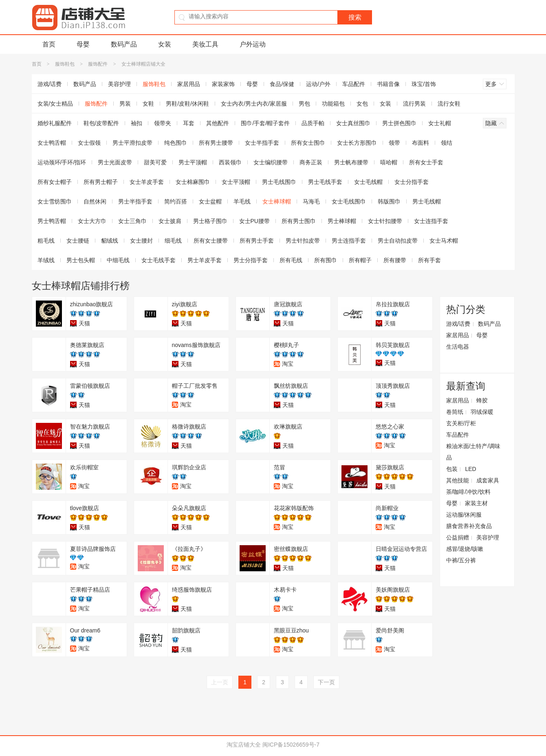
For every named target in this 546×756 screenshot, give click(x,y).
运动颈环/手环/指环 (62, 162)
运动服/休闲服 (464, 515)
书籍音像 (388, 84)
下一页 (326, 682)
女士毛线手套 (159, 260)
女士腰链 (78, 241)
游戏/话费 (50, 84)
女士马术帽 (444, 241)
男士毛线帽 (427, 201)
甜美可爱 (155, 162)
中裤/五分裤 (461, 560)
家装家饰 (223, 84)
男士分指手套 (251, 260)
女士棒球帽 (277, 201)
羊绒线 (46, 260)
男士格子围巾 (210, 221)
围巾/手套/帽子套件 (265, 123)
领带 (394, 143)
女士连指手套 (431, 221)
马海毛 (311, 201)
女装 (165, 44)
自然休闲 (95, 201)
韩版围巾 (389, 201)
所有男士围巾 (299, 221)
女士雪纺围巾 (55, 201)
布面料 (421, 143)
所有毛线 (291, 260)
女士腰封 (141, 241)
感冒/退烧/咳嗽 (465, 549)
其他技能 (458, 480)
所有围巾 (326, 260)
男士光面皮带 (115, 162)
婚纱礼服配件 (55, 123)
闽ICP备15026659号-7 (291, 745)
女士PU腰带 (254, 221)
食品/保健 (282, 84)
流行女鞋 (449, 104)
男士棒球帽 (342, 221)
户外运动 (253, 44)
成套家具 (488, 480)
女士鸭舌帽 (52, 143)
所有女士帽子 (55, 182)
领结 (447, 143)
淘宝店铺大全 (244, 745)
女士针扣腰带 (385, 221)
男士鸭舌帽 (52, 221)
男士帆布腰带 (351, 162)
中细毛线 (118, 260)
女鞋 (148, 104)
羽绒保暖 (482, 412)
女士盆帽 (210, 201)
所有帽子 (360, 260)
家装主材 (476, 503)
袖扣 (136, 123)
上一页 (220, 682)
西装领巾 (230, 162)
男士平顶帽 (193, 162)
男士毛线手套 (325, 182)
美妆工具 (205, 44)
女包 (362, 104)
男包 (304, 104)
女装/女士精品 (55, 104)
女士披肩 (170, 221)
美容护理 (119, 84)
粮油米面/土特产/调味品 (473, 452)
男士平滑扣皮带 (132, 143)
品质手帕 (313, 123)
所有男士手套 (257, 241)
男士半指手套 (135, 201)
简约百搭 (176, 201)
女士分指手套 (412, 182)
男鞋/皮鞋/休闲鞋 (187, 104)
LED (470, 469)
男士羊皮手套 (205, 260)
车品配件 (354, 84)
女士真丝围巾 (353, 123)
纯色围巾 (176, 143)
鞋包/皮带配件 (101, 123)
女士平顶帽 (236, 182)
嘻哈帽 (389, 162)
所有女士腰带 (211, 241)
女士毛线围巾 (349, 201)
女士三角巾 (132, 221)
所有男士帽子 (101, 182)
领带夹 (163, 123)
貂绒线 (110, 241)
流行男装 (414, 104)
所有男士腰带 (216, 143)
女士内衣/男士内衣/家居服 (254, 104)
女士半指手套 (262, 143)
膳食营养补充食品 (469, 526)
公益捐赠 (458, 537)
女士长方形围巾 (357, 143)
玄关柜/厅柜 (461, 423)
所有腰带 (395, 260)
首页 (49, 44)
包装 (452, 469)
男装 (125, 104)
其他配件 (218, 123)
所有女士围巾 (308, 143)
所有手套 (429, 260)
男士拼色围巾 (399, 123)
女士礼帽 (440, 123)
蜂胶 (482, 400)
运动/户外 (318, 84)
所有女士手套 (426, 162)
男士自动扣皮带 (398, 241)
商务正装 (311, 162)
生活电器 (458, 347)
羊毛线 (242, 201)
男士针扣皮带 (303, 241)
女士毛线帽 (368, 182)
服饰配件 (98, 64)
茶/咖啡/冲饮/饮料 (469, 492)
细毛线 (173, 241)
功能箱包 (333, 104)
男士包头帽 (81, 260)
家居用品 (189, 84)
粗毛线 (46, 241)
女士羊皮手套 (147, 182)
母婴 (83, 44)
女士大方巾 (92, 221)
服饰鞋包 (65, 64)
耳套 (189, 123)
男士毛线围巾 (279, 182)
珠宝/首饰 (424, 84)
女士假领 (89, 143)
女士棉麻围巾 (193, 182)
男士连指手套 (349, 241)
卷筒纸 (455, 412)
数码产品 (124, 44)
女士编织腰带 (271, 162)
